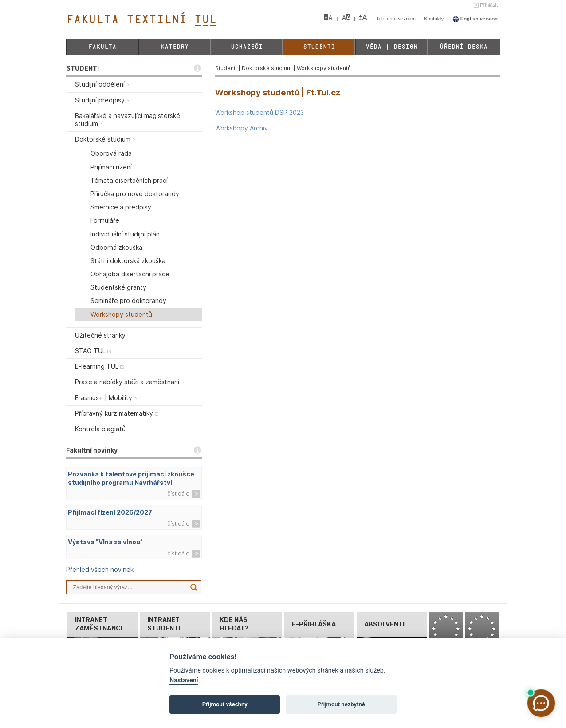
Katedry (175, 47)
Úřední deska (464, 47)
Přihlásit (489, 5)
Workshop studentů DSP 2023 (259, 112)
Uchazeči (247, 47)
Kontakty (434, 19)
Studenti (319, 47)
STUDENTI (83, 68)
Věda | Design (391, 47)
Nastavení (184, 680)
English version (475, 19)
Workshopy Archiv (242, 128)
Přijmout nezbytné (341, 704)
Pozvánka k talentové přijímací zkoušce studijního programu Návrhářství (131, 478)
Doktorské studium (267, 68)
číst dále (178, 494)
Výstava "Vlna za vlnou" (105, 542)
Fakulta (102, 47)
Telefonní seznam (397, 19)
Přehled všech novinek (100, 569)
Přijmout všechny (225, 704)
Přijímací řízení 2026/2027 (110, 512)
